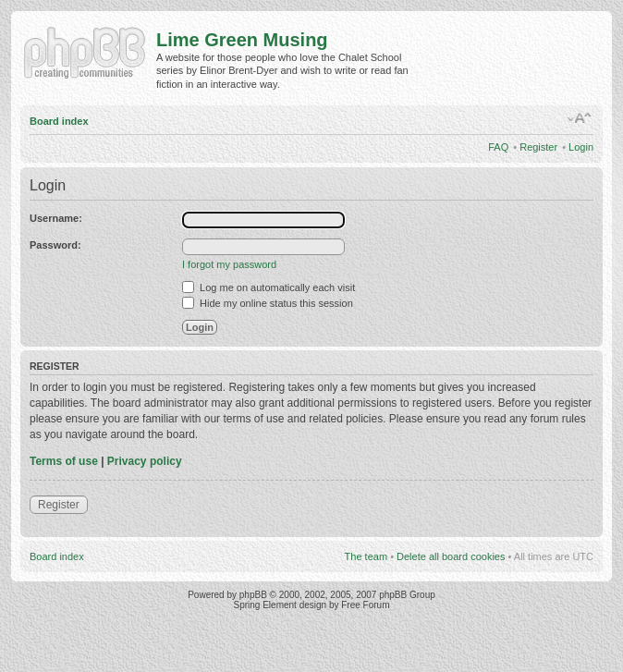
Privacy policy (145, 461)
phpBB (253, 595)
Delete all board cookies (451, 556)
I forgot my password (229, 264)
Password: (55, 245)
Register (538, 147)
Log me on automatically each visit (269, 287)
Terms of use (64, 461)
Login (581, 147)
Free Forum (365, 605)
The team (366, 556)
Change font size (580, 118)
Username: (56, 218)
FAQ (498, 147)
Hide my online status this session (268, 303)
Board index (59, 121)
